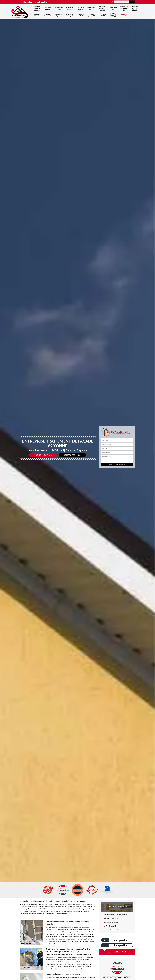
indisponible (26, 2)
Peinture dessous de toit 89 (102, 15)
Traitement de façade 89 (124, 15)
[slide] (77, 490)
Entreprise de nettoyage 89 (70, 15)
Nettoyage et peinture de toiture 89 (135, 8)
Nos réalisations (43, 455)
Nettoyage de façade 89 (80, 15)
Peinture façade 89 (113, 8)
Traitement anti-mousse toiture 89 (124, 8)
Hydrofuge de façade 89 (80, 8)
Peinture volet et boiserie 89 (91, 8)
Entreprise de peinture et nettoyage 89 (37, 8)
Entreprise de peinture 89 (70, 8)
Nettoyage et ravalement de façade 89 (102, 8)
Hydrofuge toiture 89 (37, 15)
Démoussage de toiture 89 (59, 8)
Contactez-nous (72, 455)
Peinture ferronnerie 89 (48, 15)
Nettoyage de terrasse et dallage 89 (113, 15)
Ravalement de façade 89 (59, 15)
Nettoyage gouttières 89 (91, 15)
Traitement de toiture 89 (48, 8)
